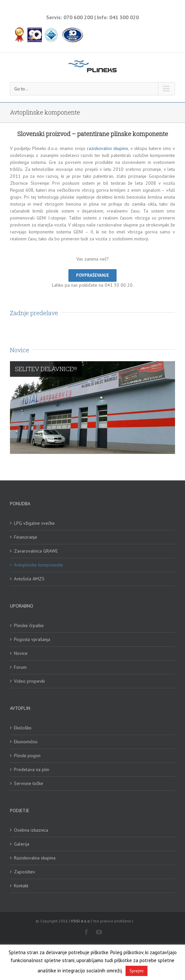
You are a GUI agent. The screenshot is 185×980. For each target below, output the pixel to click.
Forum (20, 667)
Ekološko (23, 728)
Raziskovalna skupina (35, 858)
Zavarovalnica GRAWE (36, 551)
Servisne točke (29, 783)
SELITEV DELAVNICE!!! (46, 369)
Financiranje (26, 537)
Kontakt (21, 886)
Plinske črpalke (29, 625)
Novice (20, 350)
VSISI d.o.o (80, 921)
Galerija (22, 844)
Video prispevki (29, 681)
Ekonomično (26, 742)
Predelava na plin (32, 769)
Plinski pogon (27, 756)
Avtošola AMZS (29, 579)
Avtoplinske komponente (39, 565)
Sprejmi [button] (137, 971)
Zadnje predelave (34, 313)
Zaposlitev (25, 872)
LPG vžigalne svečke (34, 523)
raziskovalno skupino (108, 148)
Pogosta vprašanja (32, 639)
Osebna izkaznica (31, 830)
